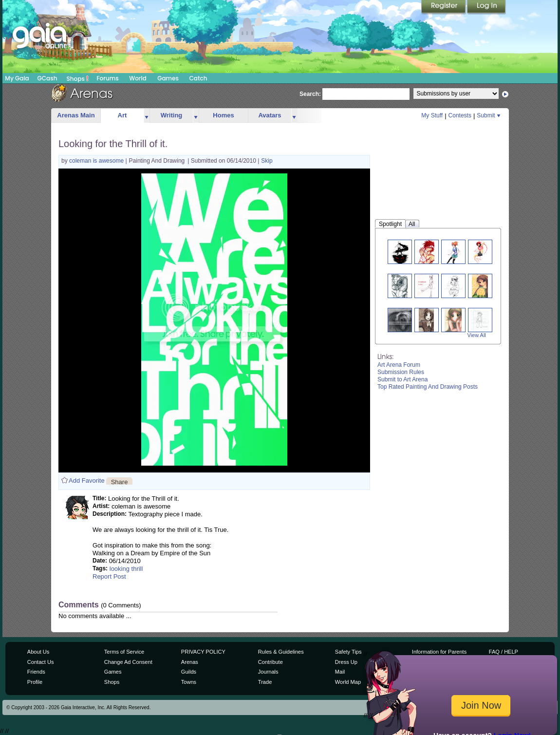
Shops (78, 78)
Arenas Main (76, 115)
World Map (348, 682)
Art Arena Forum (399, 365)
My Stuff (432, 115)
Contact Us (41, 662)
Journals (268, 672)
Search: (310, 94)
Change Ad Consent (128, 662)
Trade (265, 682)
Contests (460, 115)
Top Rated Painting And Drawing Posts (428, 387)
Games (168, 78)
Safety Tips (348, 652)
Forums (107, 78)
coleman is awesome (97, 161)
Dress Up (346, 662)
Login (486, 7)
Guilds (189, 672)
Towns (189, 682)
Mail (340, 672)
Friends (36, 672)
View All (477, 335)
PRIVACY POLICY (203, 652)
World (138, 78)
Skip (267, 161)
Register (444, 7)
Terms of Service (124, 652)
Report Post (109, 576)
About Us (38, 652)
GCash (47, 78)
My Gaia (17, 78)
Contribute (271, 662)
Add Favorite (87, 481)
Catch (198, 78)
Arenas (190, 662)
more (147, 116)
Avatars (270, 115)
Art (122, 115)
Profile (35, 682)
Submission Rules (401, 372)
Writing (172, 115)
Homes (223, 115)
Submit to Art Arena (402, 379)
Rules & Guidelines (281, 652)
